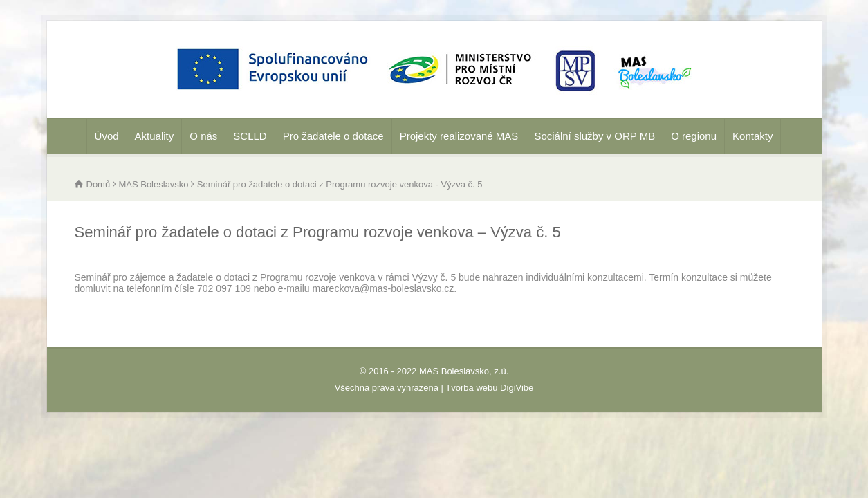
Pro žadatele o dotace (333, 136)
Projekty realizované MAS (459, 136)
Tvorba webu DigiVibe (489, 388)
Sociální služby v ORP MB (594, 136)
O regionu (694, 136)
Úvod (107, 136)
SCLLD (250, 136)
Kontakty (752, 136)
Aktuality (155, 136)
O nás (203, 136)
